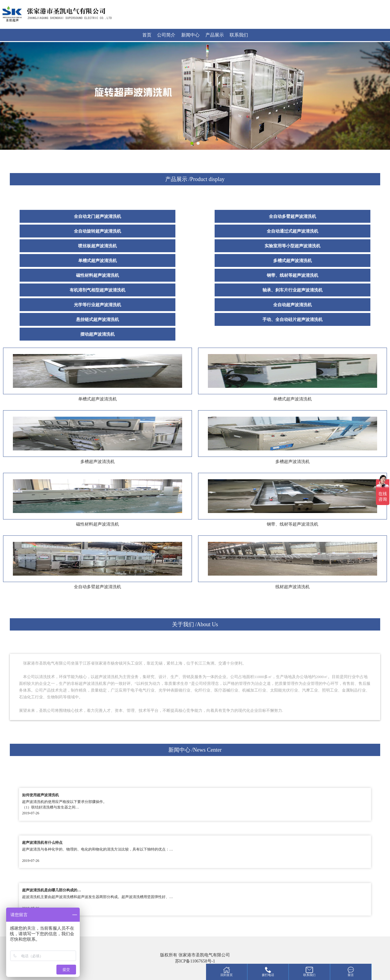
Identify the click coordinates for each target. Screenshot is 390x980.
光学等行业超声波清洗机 (97, 305)
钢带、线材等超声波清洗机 (292, 275)
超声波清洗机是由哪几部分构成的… (52, 890)
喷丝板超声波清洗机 (97, 246)
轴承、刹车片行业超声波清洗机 (292, 290)
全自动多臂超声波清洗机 (292, 216)
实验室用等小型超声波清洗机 (292, 246)
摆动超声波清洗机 (97, 334)
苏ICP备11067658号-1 (195, 961)
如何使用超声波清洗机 (40, 795)
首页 (147, 35)
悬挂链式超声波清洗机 (97, 320)
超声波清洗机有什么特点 (42, 843)
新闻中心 (190, 35)
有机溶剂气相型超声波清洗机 (97, 290)
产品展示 (215, 35)
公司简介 (166, 35)
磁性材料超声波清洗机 (97, 275)
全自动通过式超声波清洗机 (292, 231)
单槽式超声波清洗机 (97, 261)
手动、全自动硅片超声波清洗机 (292, 320)
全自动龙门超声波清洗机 (97, 216)
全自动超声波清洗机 (292, 305)
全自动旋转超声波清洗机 (97, 231)
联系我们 (239, 35)
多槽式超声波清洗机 (292, 261)
